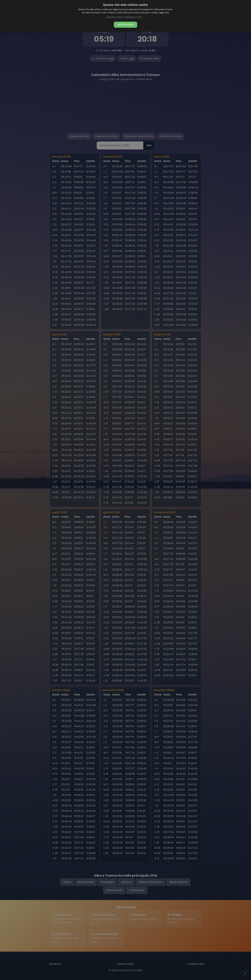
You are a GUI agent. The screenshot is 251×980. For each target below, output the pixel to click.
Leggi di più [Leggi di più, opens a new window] (164, 13)
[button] (125, 17)
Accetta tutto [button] (125, 25)
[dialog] (125, 16)
